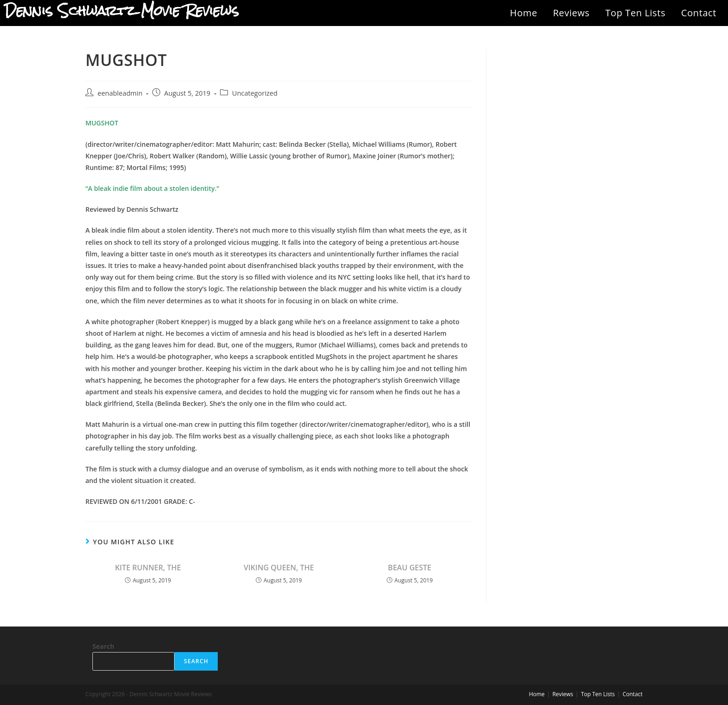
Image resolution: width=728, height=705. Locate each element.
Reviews (571, 13)
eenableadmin (120, 93)
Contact (699, 13)
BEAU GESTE (410, 568)
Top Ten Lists (636, 13)
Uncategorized (255, 93)
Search (103, 646)
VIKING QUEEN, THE (279, 568)
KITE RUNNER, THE (148, 568)
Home (523, 13)
